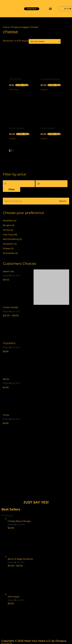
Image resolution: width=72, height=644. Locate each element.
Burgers (7, 225)
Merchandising (11, 239)
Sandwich (8, 244)
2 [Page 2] (10, 151)
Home (6, 27)
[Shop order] (45, 41)
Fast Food (8, 235)
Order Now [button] (22, 85)
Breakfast (8, 221)
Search (63, 201)
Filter (12, 189)
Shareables (9, 253)
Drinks (6, 230)
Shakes (7, 248)
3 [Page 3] (12, 151)
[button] (50, 9)
